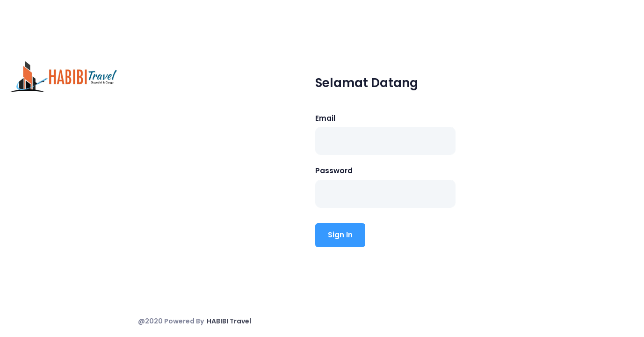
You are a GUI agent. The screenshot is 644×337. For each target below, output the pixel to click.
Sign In (340, 235)
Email (325, 118)
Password (334, 171)
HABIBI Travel (229, 321)
